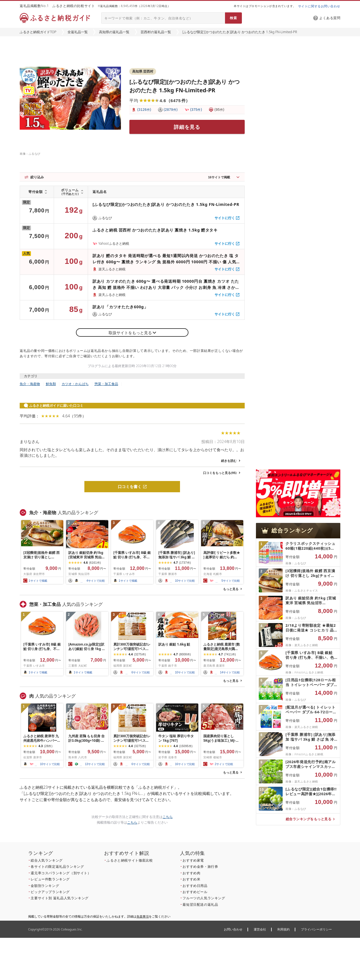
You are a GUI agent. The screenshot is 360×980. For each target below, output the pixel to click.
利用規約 (283, 929)
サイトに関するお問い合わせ (319, 6)
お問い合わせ (233, 929)
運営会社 (260, 929)
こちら (168, 817)
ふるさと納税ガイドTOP (38, 32)
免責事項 (143, 916)
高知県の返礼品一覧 (114, 32)
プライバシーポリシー (316, 929)
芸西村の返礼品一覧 (156, 32)
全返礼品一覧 (78, 32)
